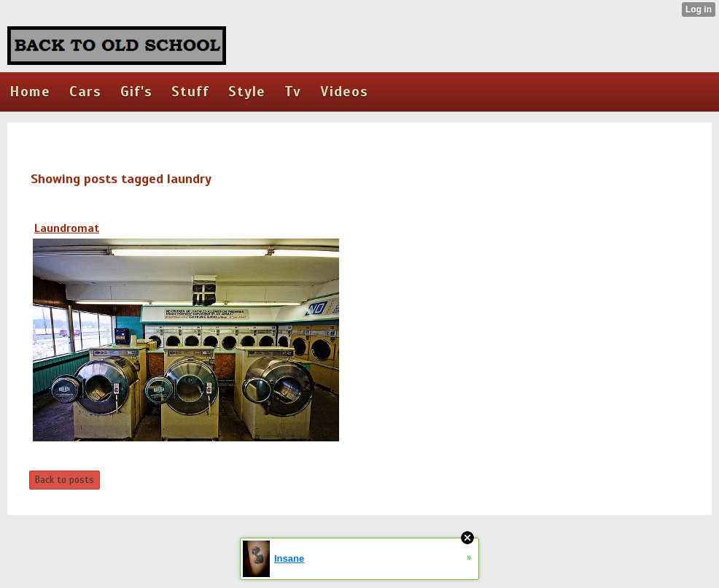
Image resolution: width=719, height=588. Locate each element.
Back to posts (65, 480)
